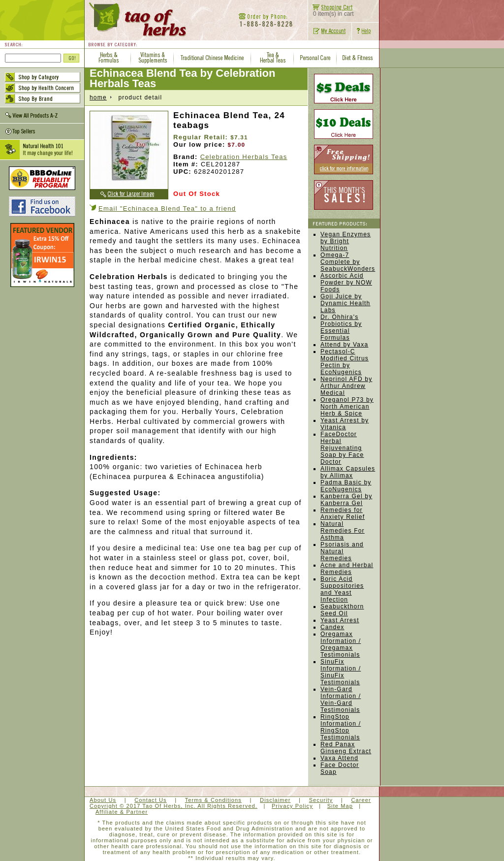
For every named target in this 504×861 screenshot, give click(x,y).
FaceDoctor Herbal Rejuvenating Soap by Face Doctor (342, 448)
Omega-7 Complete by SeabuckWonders (348, 262)
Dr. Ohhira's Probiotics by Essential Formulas (341, 327)
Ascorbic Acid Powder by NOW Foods (346, 283)
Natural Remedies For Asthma (343, 531)
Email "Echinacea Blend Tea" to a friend (167, 208)
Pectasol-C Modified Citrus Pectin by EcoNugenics (345, 362)
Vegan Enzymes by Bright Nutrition (346, 241)
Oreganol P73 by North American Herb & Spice (347, 407)
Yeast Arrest (340, 620)
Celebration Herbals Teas (244, 157)
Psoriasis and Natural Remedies (342, 551)
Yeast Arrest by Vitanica (345, 424)
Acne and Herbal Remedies (347, 569)
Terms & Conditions (213, 800)
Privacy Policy (292, 806)
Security (321, 800)
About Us (103, 800)
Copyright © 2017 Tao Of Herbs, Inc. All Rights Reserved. (173, 806)
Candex (332, 627)
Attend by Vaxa (344, 345)
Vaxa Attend (339, 758)
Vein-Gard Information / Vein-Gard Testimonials (341, 700)
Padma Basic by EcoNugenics (346, 486)
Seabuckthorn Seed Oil (342, 610)
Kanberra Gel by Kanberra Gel (346, 500)
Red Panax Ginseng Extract (346, 748)
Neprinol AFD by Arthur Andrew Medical (346, 386)
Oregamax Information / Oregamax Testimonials (341, 644)
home (98, 97)
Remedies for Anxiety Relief (343, 513)
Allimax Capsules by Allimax (348, 472)
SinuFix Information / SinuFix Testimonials (341, 672)
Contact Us (150, 800)
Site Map (340, 806)
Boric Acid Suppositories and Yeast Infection (342, 589)
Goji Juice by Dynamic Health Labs (346, 303)
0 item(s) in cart (331, 11)
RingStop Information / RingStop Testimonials (341, 727)
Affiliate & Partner (122, 812)
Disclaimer (275, 800)
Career (361, 800)
